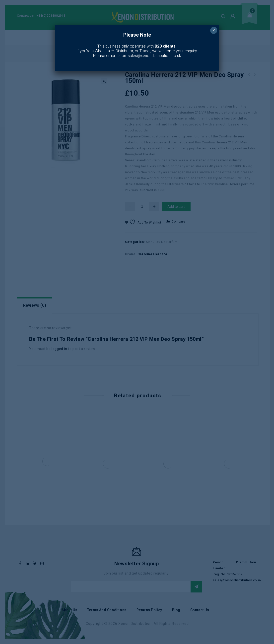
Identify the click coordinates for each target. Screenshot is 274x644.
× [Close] (214, 30)
